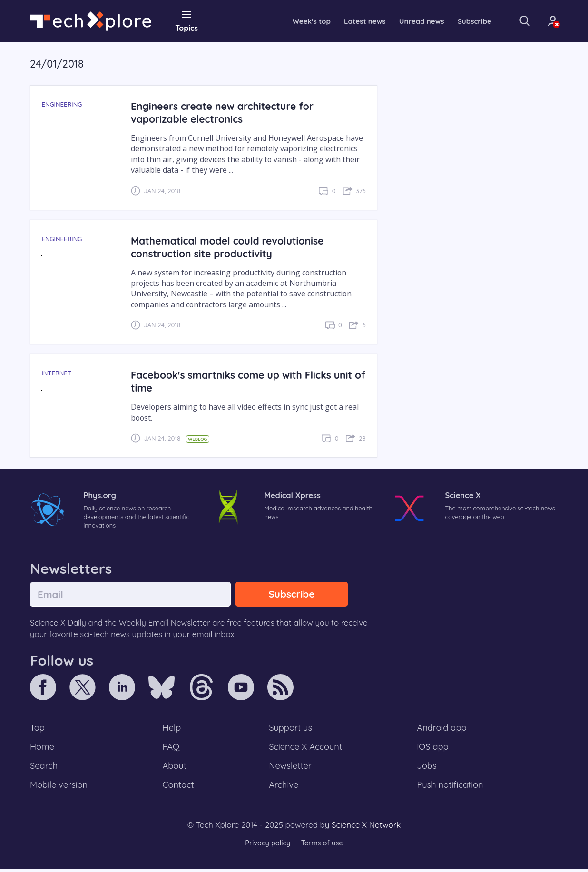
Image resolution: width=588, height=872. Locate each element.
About (175, 768)
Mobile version (60, 787)
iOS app (433, 748)
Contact (179, 787)
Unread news (408, 21)
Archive (284, 787)
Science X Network (366, 828)
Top (38, 729)
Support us (290, 729)
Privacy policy (267, 846)
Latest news (349, 21)
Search (44, 768)
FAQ (171, 748)
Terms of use (323, 846)
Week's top (294, 21)
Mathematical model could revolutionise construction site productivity (230, 246)
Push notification (451, 787)
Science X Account (306, 748)
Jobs (427, 768)
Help (172, 729)
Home (43, 748)
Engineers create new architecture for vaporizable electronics (225, 112)
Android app (442, 729)
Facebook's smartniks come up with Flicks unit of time (245, 381)
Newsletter (290, 768)
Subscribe (463, 21)
